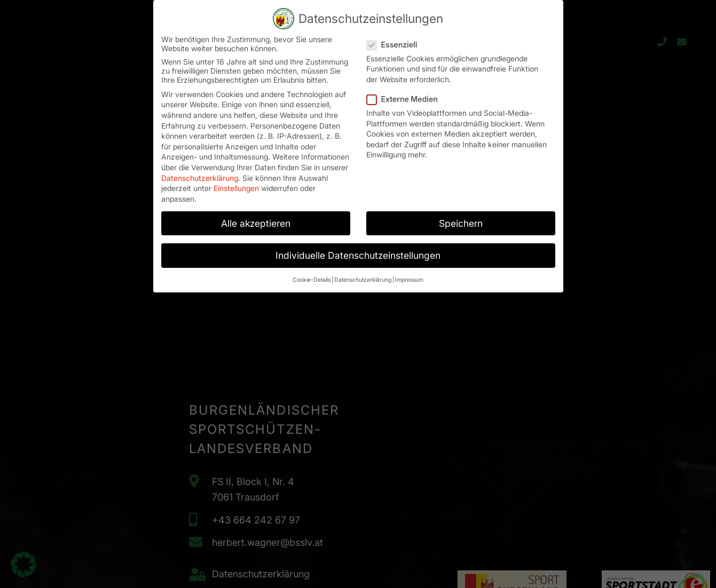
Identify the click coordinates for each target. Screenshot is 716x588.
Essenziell (395, 36)
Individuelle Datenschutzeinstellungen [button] (358, 247)
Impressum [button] (409, 271)
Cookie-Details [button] (312, 271)
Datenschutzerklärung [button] (363, 271)
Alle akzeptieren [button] (256, 215)
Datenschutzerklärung (200, 169)
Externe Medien (406, 90)
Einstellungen (236, 180)
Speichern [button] (461, 215)
